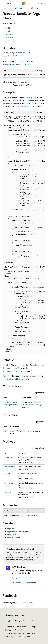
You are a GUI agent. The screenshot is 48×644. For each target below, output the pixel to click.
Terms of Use (32, 633)
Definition (8, 28)
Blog (33, 627)
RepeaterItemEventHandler (18, 531)
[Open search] (38, 3)
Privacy (18, 630)
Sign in (44, 3)
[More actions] (43, 8)
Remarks (8, 34)
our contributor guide (28, 560)
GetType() (7, 474)
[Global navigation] (2, 3)
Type (26, 474)
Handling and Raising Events (17, 379)
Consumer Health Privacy (14, 633)
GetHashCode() (9, 467)
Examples (8, 31)
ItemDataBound (9, 64)
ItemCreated (25, 61)
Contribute (8, 630)
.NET (10, 8)
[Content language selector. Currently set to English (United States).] (15, 615)
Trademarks (9, 637)
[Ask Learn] (32, 8)
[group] (24, 75)
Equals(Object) (9, 457)
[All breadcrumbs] (5, 8)
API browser (18, 8)
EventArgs (25, 82)
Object (15, 82)
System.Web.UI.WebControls (22, 53)
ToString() (7, 492)
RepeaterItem (22, 431)
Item (5, 431)
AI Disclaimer (9, 627)
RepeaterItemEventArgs (12, 368)
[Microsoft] (24, 3)
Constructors (9, 37)
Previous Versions (23, 627)
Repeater (29, 64)
